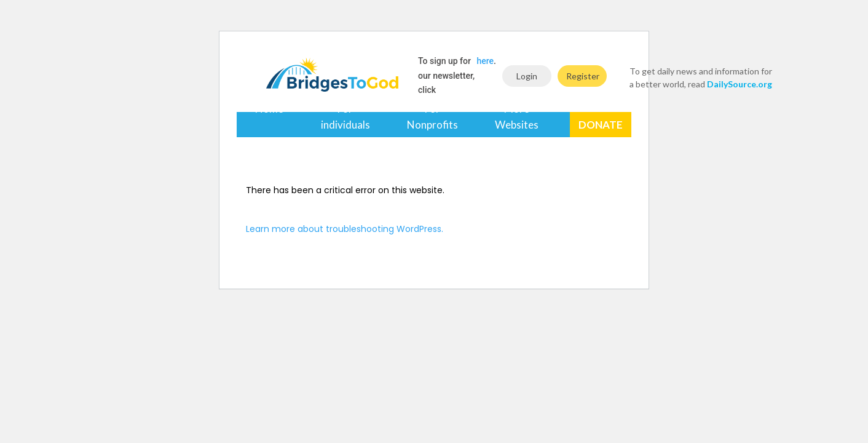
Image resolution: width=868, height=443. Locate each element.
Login (527, 76)
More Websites (517, 117)
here (486, 61)
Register (583, 76)
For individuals (345, 117)
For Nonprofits (432, 117)
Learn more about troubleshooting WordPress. (345, 229)
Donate (601, 125)
